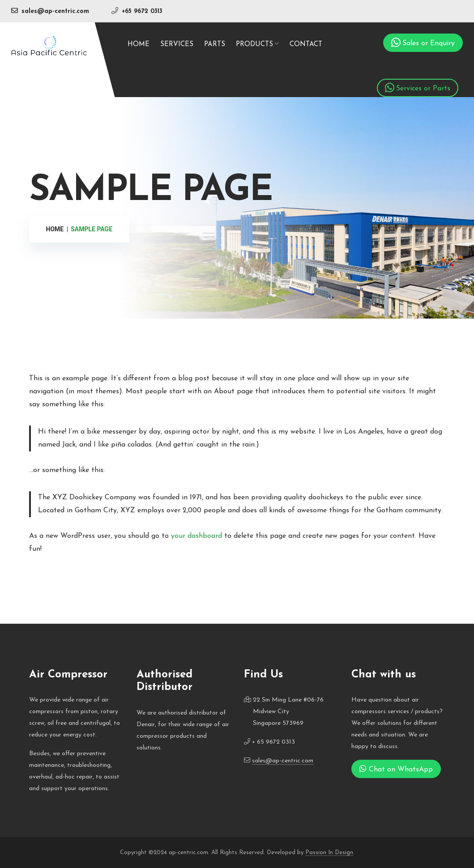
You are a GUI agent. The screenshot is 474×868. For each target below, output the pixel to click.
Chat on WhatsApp (396, 769)
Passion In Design (329, 853)
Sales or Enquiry (429, 43)
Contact (306, 45)
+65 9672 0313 (142, 11)
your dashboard (196, 536)
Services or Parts (423, 89)
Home (139, 45)
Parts (215, 45)
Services (177, 45)
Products (254, 45)
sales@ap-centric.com (55, 11)
